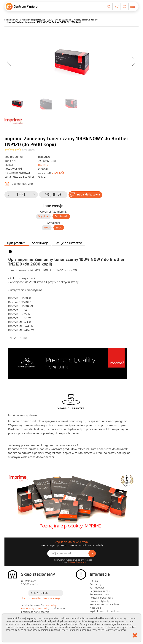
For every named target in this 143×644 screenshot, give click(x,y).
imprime (43, 165)
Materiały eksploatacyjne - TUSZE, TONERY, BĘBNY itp (46, 20)
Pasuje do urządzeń (68, 243)
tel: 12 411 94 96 (39, 593)
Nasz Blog (95, 608)
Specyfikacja (40, 243)
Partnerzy (95, 584)
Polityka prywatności (101, 598)
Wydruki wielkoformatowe (105, 611)
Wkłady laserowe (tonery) (86, 20)
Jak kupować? (98, 588)
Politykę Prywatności (78, 562)
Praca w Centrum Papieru (104, 605)
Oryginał (43, 216)
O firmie (94, 581)
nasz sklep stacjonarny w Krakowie (39, 607)
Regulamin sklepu (100, 591)
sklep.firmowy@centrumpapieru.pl (41, 598)
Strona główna (11, 20)
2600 (59, 228)
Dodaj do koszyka (88, 195)
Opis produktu (17, 243)
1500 (47, 228)
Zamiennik (61, 216)
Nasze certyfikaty (100, 601)
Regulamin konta (99, 594)
